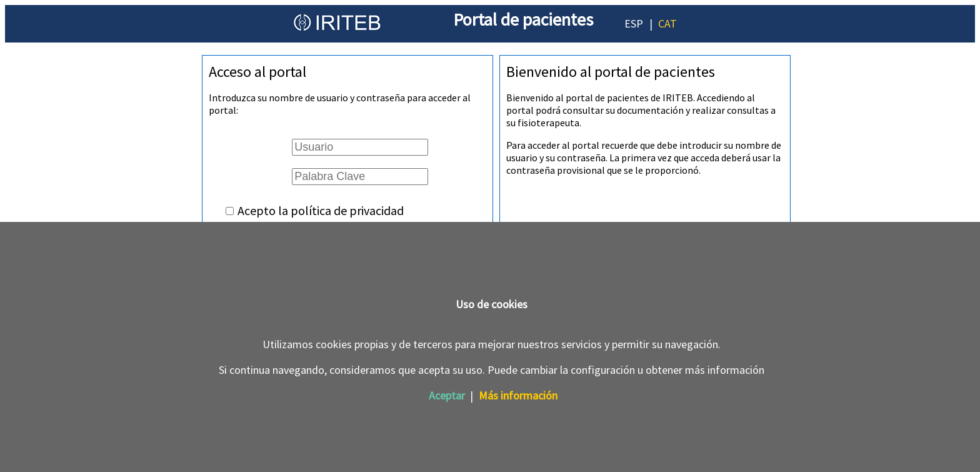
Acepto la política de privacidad (321, 210)
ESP (634, 23)
